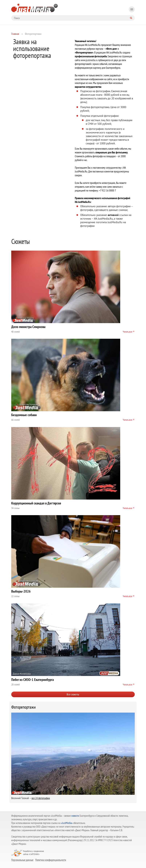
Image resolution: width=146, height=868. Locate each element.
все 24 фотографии (41, 798)
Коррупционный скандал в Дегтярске (36, 503)
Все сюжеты (73, 694)
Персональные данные (22, 860)
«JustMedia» (67, 823)
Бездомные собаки (24, 415)
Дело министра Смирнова (28, 327)
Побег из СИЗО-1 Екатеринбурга (33, 680)
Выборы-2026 (21, 591)
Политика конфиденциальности (51, 860)
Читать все (127, 332)
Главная (15, 34)
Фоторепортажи (24, 707)
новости (75, 816)
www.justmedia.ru (89, 60)
